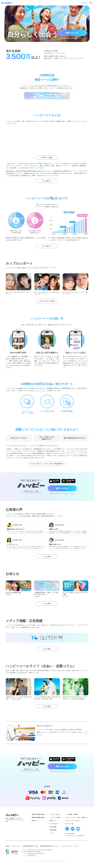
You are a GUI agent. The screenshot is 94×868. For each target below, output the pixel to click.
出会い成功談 (53, 827)
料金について (53, 821)
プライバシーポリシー (16, 846)
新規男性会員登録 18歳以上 (39, 817)
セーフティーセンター (40, 391)
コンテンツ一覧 (69, 824)
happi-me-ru (81, 835)
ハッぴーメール (75, 835)
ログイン (84, 3)
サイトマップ (77, 846)
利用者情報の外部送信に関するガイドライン (49, 846)
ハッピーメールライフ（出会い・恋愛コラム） (77, 817)
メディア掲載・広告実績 (71, 814)
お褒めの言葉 (53, 830)
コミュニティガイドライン (66, 846)
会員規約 (8, 846)
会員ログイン (35, 821)
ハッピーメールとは (55, 814)
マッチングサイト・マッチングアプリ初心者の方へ (47, 464)
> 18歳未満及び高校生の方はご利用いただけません (72, 38)
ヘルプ (51, 833)
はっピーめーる (68, 835)
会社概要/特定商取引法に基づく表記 (30, 846)
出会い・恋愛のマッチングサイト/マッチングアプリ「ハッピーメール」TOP (15, 820)
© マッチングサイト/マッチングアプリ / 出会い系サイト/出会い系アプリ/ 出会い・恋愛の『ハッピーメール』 (47, 861)
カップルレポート (54, 824)
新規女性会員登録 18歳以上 (39, 814)
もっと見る (47, 557)
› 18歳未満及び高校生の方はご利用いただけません (62, 493)
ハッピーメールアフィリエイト (73, 821)
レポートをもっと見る (47, 301)
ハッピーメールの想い (55, 817)
